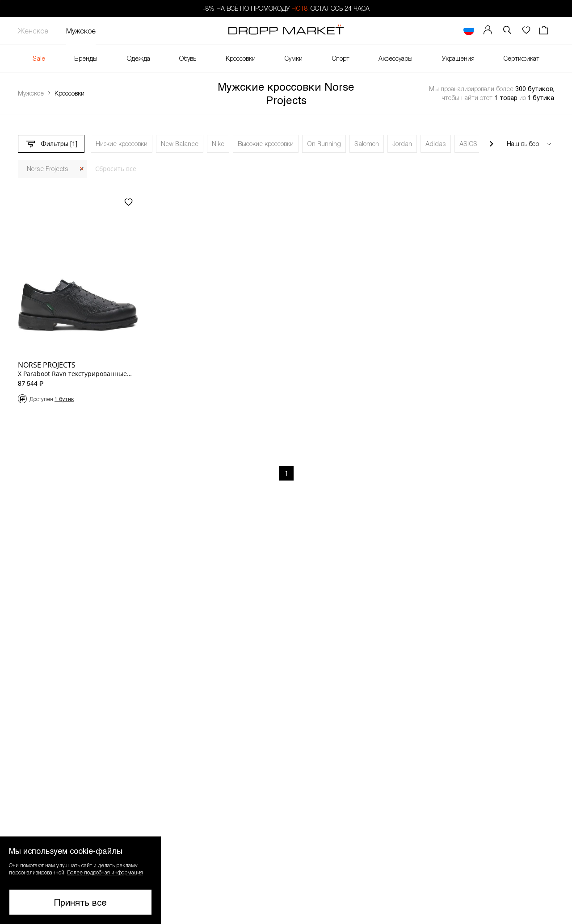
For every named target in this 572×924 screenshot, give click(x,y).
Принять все (80, 902)
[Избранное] (526, 31)
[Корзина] (545, 31)
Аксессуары (395, 58)
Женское (33, 31)
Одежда (139, 58)
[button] (507, 31)
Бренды (86, 58)
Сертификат (522, 58)
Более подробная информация (105, 872)
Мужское (81, 31)
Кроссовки (241, 58)
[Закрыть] (82, 169)
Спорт (341, 58)
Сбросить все (116, 169)
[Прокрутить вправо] (492, 144)
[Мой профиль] (488, 31)
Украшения (458, 58)
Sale (39, 58)
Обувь (188, 58)
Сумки (294, 58)
